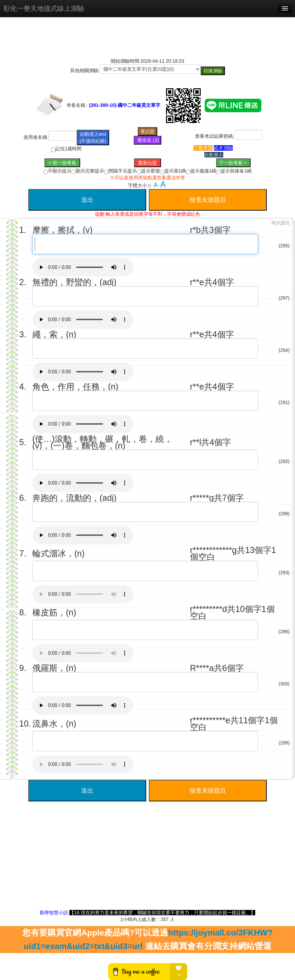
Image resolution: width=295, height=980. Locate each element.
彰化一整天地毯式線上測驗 (44, 8)
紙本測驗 (223, 148)
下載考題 (203, 148)
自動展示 (214, 155)
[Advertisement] (147, 862)
